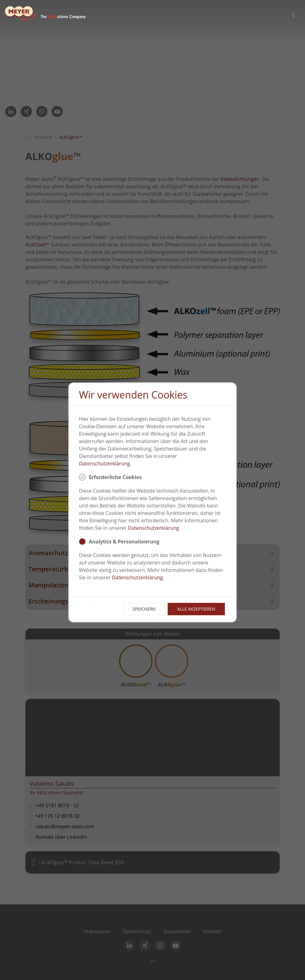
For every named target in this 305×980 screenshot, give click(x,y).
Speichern (144, 609)
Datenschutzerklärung (104, 464)
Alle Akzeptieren (196, 609)
